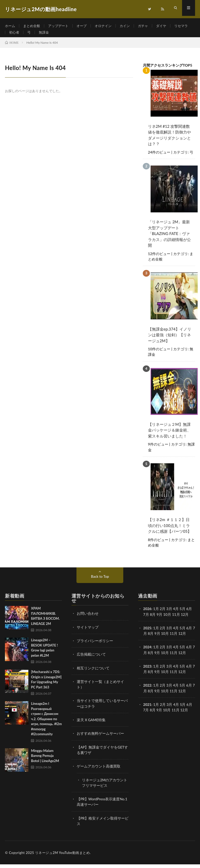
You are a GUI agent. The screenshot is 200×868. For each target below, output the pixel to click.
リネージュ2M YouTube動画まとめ (62, 856)
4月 (176, 614)
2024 (147, 652)
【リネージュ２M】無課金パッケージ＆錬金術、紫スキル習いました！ (169, 436)
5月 (183, 652)
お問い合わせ (88, 619)
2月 (163, 614)
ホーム (10, 26)
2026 (147, 614)
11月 (176, 638)
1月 (156, 614)
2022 (147, 690)
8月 (153, 657)
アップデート (61, 26)
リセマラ (16, 36)
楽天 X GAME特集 (91, 724)
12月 (185, 638)
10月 (167, 638)
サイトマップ (88, 632)
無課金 (68, 36)
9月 (159, 638)
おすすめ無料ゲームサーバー (100, 738)
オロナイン (108, 26)
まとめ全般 (33, 26)
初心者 (37, 36)
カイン (131, 26)
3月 (170, 614)
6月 (190, 652)
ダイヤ (169, 26)
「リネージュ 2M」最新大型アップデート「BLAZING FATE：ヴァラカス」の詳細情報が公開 (169, 239)
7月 (146, 638)
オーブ (86, 26)
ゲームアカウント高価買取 (99, 770)
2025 (147, 633)
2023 (147, 671)
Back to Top (100, 582)
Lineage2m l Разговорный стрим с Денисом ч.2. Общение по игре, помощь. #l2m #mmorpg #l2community (46, 724)
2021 (147, 709)
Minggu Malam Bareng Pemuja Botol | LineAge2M (45, 761)
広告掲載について (91, 659)
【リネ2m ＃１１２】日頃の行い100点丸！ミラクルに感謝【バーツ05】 (170, 531)
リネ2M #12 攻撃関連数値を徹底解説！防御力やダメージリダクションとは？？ (169, 141)
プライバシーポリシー (95, 646)
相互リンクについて (93, 673)
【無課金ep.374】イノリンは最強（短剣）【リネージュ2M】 (170, 341)
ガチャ (150, 26)
